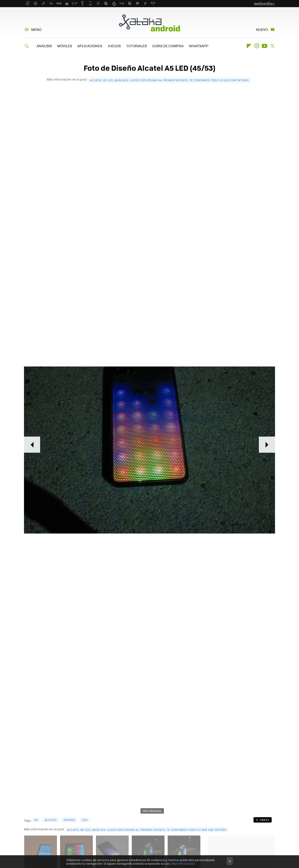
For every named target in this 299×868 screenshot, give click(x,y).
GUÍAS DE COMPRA (168, 46)
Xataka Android (149, 23)
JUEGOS (114, 46)
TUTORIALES (136, 46)
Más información (183, 863)
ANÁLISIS (44, 46)
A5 (36, 820)
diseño (69, 820)
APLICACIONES (90, 46)
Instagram (257, 46)
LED (85, 820)
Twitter (272, 46)
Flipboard (249, 46)
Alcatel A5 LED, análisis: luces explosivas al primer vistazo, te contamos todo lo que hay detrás (169, 80)
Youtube (264, 46)
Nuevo (262, 29)
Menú (36, 29)
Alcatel (51, 820)
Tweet (264, 820)
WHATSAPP (199, 46)
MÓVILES (65, 46)
